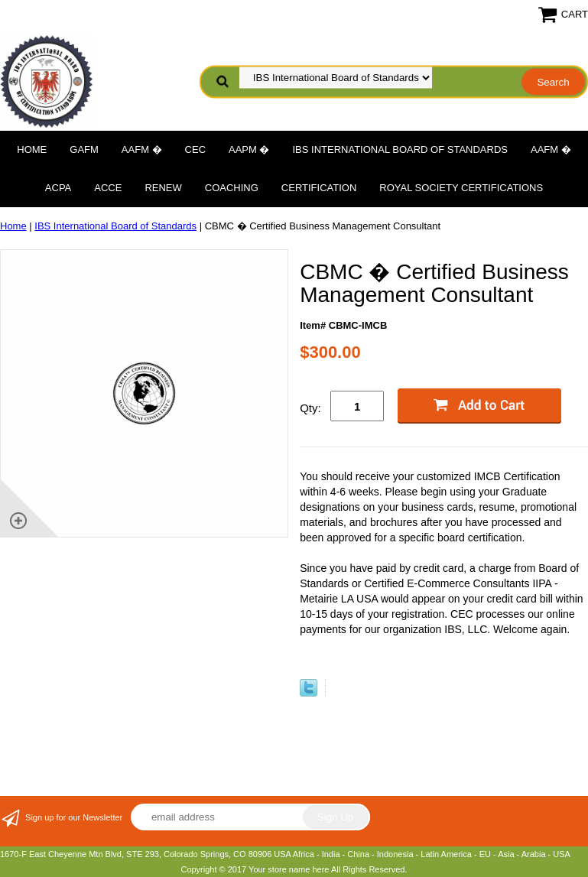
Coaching (232, 188)
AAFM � (142, 149)
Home (32, 149)
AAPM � (249, 149)
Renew (163, 188)
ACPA (58, 188)
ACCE (108, 188)
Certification (319, 188)
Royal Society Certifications (461, 188)
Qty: (310, 408)
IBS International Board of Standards (400, 149)
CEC (195, 149)
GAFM (84, 149)
